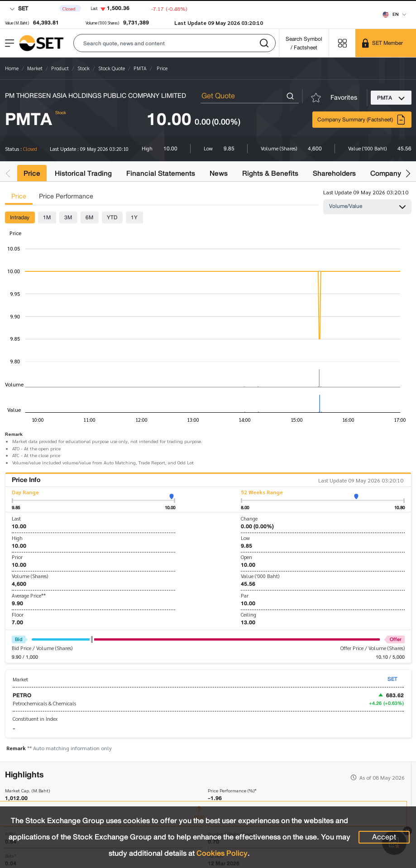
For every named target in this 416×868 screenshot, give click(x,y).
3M (68, 217)
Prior (17, 557)
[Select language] (394, 14)
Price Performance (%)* (232, 791)
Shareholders (334, 173)
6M (89, 217)
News (219, 173)
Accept (384, 837)
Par (245, 596)
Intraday (20, 217)
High (17, 538)
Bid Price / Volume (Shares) (42, 648)
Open (246, 557)
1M (47, 217)
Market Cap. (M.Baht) (27, 791)
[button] (175, 43)
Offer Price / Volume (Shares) (373, 648)
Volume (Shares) (30, 576)
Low (245, 538)
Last (16, 518)
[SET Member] (386, 43)
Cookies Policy (222, 853)
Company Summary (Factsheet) (362, 120)
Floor (18, 615)
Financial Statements (161, 173)
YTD (112, 217)
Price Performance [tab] (66, 196)
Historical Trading (83, 173)
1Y (134, 217)
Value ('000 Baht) (260, 576)
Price (32, 173)
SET (19, 8)
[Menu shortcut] (342, 43)
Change (249, 518)
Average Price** (29, 596)
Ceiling (249, 615)
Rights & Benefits (270, 173)
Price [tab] (19, 196)
